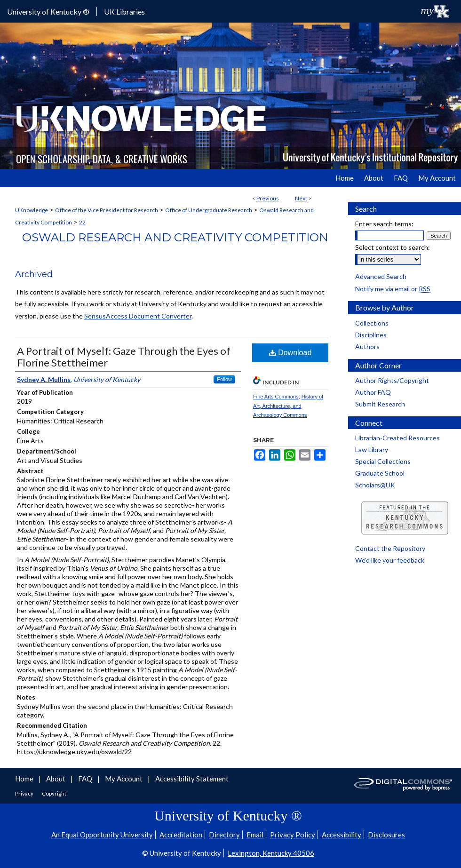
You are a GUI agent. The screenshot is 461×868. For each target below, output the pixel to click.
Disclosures (386, 835)
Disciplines (371, 335)
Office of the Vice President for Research (107, 210)
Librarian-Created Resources (397, 438)
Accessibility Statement (192, 779)
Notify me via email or (393, 289)
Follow (224, 379)
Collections (372, 323)
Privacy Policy (293, 835)
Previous (268, 198)
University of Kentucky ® (48, 12)
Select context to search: (393, 247)
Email (255, 835)
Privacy (25, 793)
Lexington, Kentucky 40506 (271, 853)
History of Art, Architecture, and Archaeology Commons (288, 406)
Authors (367, 346)
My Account (124, 779)
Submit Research (380, 404)
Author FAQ (373, 392)
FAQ (86, 779)
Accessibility (342, 835)
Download (290, 353)
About (56, 779)
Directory (224, 835)
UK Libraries (124, 12)
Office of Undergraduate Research (209, 210)
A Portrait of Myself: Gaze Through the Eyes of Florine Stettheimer (124, 357)
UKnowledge (32, 210)
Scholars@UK (375, 485)
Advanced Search (381, 276)
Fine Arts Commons (276, 397)
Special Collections (383, 461)
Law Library (372, 450)
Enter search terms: (384, 224)
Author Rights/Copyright (392, 380)
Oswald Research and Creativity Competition (175, 237)
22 (82, 222)
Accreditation (181, 835)
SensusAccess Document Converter (138, 316)
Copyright (54, 793)
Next (301, 198)
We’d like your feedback (390, 560)
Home (25, 779)
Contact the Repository (390, 548)
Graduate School (380, 473)
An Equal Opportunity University (102, 835)
